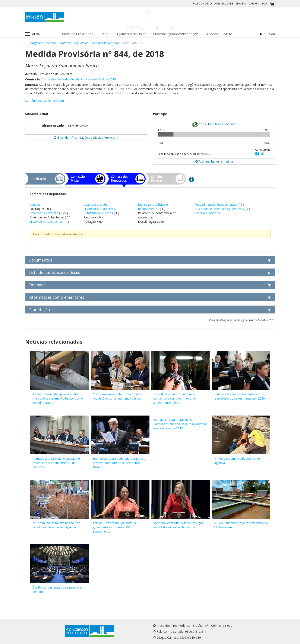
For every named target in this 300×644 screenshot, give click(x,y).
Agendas (211, 34)
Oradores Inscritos (207, 213)
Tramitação (39, 310)
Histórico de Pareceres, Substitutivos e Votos (100, 211)
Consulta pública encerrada (214, 124)
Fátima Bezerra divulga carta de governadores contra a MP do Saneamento (115, 527)
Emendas (37, 285)
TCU (264, 4)
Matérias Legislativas (74, 43)
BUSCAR (268, 34)
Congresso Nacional (42, 43)
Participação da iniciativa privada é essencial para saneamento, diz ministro (56, 463)
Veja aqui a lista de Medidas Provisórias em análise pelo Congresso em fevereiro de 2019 (180, 424)
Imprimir (60, 101)
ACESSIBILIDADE (224, 4)
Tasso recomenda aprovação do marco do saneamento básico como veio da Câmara (58, 398)
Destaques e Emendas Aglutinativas (220, 209)
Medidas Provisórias (78, 34)
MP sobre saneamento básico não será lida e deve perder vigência (56, 525)
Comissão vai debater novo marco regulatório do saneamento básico (117, 396)
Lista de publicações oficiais (54, 272)
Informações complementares (56, 297)
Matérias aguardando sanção (176, 34)
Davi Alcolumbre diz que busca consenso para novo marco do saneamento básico (175, 398)
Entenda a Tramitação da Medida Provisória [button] (86, 137)
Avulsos (35, 204)
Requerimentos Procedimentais (217, 204)
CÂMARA (254, 4)
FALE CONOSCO (202, 4)
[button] (258, 153)
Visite (228, 34)
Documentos (40, 260)
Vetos (104, 34)
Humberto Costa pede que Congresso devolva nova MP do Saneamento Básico (119, 463)
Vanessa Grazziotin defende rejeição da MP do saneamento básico (179, 525)
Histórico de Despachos (46, 222)
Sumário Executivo (38, 101)
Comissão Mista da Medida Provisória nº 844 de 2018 (79, 79)
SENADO (241, 4)
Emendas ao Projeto (44, 213)
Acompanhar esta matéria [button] (214, 161)
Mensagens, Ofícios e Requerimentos (153, 207)
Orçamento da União (131, 34)
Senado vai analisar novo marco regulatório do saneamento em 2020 (239, 396)
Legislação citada (96, 204)
